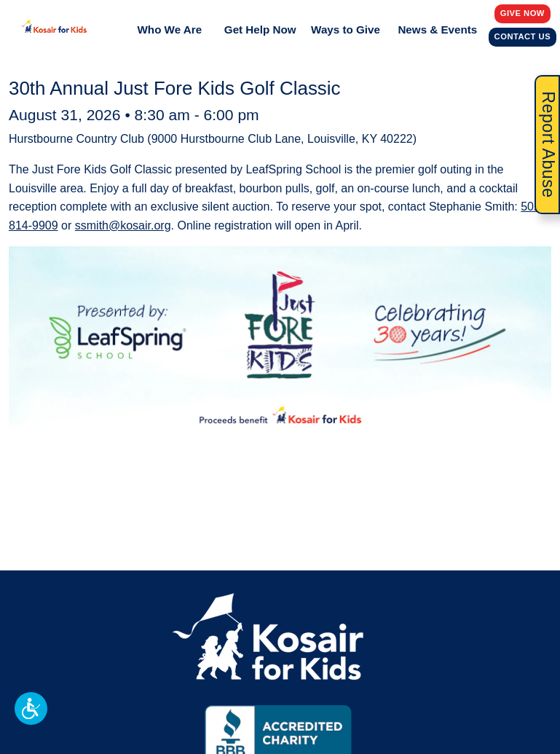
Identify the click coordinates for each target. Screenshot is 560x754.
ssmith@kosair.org (123, 225)
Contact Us (523, 36)
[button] (31, 708)
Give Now (523, 13)
